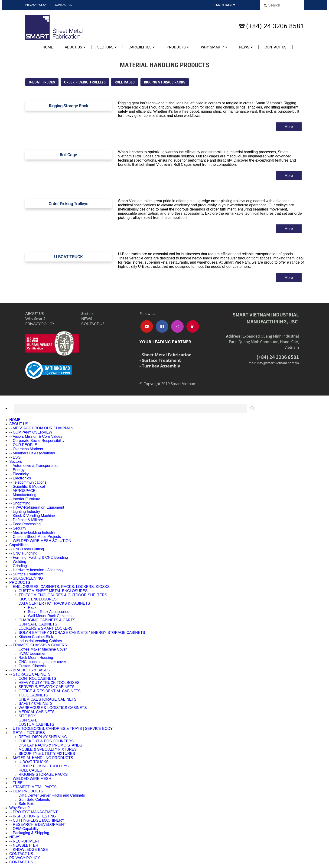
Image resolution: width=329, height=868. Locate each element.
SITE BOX (27, 716)
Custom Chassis (32, 666)
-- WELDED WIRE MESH (30, 779)
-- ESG (15, 457)
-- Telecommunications (28, 482)
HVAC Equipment (33, 653)
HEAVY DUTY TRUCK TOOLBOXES (49, 683)
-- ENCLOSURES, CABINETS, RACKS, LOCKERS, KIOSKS (59, 587)
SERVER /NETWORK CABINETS (47, 687)
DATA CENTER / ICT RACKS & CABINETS (54, 603)
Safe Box (26, 804)
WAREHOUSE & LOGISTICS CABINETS (53, 708)
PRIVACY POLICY (36, 5)
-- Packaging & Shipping (29, 833)
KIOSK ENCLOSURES (38, 599)
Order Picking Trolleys (68, 204)
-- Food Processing (25, 524)
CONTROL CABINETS (37, 678)
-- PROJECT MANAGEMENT (34, 812)
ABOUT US (75, 47)
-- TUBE (16, 783)
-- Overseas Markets (26, 449)
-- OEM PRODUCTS (26, 791)
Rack (32, 608)
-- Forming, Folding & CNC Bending (39, 557)
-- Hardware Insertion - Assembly (36, 570)
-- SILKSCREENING (26, 578)
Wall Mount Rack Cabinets (50, 616)
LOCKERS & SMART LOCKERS (46, 628)
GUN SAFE (28, 720)
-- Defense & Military (26, 520)
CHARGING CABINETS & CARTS (47, 620)
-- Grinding (18, 566)
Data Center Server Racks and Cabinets (52, 795)
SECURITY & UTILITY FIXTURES (47, 754)
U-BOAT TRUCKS (42, 82)
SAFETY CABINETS (36, 704)
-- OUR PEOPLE (23, 445)
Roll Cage (68, 155)
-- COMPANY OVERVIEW (31, 432)
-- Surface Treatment (26, 574)
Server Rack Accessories (49, 612)
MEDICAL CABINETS (37, 712)
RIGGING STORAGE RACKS (165, 82)
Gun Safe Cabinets (34, 799)
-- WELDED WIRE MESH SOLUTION (40, 541)
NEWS (246, 47)
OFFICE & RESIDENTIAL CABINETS (50, 691)
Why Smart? (214, 47)
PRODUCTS (178, 47)
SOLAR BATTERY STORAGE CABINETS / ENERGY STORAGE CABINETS (82, 633)
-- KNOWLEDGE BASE (29, 850)
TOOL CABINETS (33, 695)
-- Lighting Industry (25, 512)
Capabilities (142, 47)
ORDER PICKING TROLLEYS (85, 82)
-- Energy (17, 470)
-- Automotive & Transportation (34, 466)
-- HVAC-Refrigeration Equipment (37, 507)
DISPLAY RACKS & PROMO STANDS (50, 745)
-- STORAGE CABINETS (30, 674)
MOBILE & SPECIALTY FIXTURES (48, 749)
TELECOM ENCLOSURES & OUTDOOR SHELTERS (63, 595)
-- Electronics (20, 478)
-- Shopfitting (20, 503)
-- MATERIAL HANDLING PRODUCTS (41, 758)
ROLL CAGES (125, 82)
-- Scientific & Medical (27, 487)
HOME (48, 47)
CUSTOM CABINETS (36, 724)
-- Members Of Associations (32, 453)
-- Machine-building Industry (32, 532)
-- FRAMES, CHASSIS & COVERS (38, 645)
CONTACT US (64, 5)
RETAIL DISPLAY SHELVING (43, 737)
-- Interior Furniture (25, 499)
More (289, 127)
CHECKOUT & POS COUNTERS (46, 741)
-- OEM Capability (24, 829)
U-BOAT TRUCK (68, 257)
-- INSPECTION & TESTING (33, 816)
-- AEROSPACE (22, 491)
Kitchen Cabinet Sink (36, 637)
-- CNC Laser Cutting (27, 549)
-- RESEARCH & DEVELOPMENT (38, 825)
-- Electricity (19, 474)
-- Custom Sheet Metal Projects (35, 537)
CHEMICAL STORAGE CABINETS (47, 699)
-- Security (18, 528)
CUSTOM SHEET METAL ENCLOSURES (53, 591)
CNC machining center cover (42, 662)
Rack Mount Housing (36, 658)
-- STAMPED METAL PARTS (33, 787)
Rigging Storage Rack (68, 106)
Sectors (107, 47)
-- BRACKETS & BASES (29, 670)
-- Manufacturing (23, 495)
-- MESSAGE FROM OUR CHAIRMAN (41, 428)
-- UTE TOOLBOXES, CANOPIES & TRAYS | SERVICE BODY (61, 729)
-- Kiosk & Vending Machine (32, 516)
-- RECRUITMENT (25, 841)
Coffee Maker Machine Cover (43, 649)
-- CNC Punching (23, 553)
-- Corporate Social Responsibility (37, 441)
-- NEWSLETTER (24, 845)
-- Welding (18, 562)
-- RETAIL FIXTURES (27, 733)
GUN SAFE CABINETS (38, 624)
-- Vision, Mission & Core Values (36, 436)
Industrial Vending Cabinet (40, 641)
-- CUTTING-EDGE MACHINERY (37, 820)
